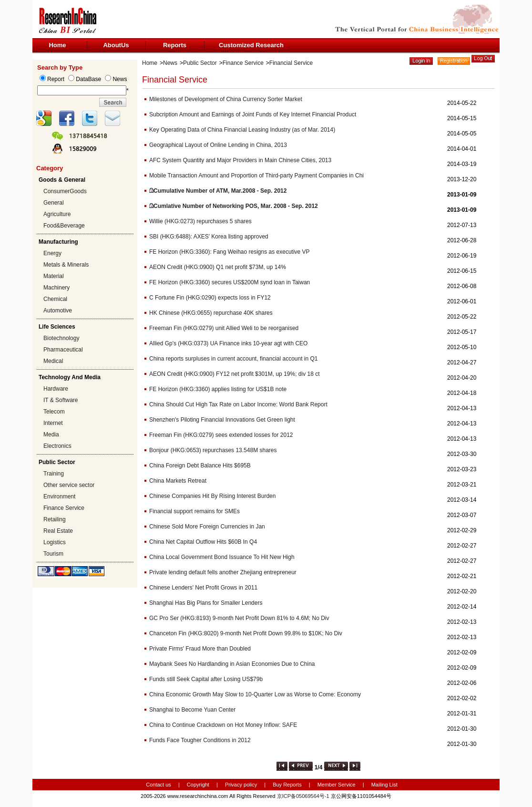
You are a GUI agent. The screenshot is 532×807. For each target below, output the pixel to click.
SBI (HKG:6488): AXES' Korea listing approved (209, 237)
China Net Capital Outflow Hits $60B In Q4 (203, 542)
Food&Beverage (64, 226)
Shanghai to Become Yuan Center (192, 710)
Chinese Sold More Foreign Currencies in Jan (207, 527)
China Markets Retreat (178, 481)
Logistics (55, 542)
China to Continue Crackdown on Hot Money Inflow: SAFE (223, 725)
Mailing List (384, 785)
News (170, 63)
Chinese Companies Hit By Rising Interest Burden (212, 496)
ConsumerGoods (65, 191)
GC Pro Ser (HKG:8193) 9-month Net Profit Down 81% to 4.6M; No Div (239, 618)
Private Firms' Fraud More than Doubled (200, 649)
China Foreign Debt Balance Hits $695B (200, 466)
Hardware (56, 389)
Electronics (57, 446)
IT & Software (61, 400)
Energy (52, 253)
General (54, 203)
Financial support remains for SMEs (194, 511)
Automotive (58, 310)
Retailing (55, 519)
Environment (59, 497)
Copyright (198, 785)
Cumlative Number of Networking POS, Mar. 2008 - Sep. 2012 (236, 206)
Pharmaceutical (63, 350)
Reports (175, 45)
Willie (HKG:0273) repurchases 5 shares (200, 221)
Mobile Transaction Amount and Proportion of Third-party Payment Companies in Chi (256, 176)
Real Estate (58, 531)
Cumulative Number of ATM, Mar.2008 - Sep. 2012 (220, 191)
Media (51, 435)
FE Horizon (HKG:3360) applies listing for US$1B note (218, 389)
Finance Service (64, 508)
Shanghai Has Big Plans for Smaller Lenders (206, 603)
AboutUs (116, 45)
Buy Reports (287, 785)
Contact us (159, 785)
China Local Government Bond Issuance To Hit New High (222, 557)
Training (54, 474)
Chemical (55, 299)
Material (54, 276)
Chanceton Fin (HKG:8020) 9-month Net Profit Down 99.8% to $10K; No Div (246, 633)
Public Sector (200, 63)
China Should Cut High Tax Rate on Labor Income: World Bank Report (238, 404)
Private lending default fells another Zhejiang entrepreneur (223, 572)
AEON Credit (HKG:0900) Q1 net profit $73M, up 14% (218, 267)
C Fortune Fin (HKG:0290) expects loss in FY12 (210, 298)
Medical (53, 361)
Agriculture (57, 214)
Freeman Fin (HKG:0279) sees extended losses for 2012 (221, 435)
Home (57, 45)
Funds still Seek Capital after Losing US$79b (206, 679)
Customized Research (251, 45)
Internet (53, 423)
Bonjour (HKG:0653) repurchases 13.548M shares (213, 450)
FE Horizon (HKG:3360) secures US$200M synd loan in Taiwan (230, 282)
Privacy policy (242, 785)
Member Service (337, 785)
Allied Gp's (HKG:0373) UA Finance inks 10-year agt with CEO (228, 343)
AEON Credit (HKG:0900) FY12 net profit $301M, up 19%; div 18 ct (235, 374)
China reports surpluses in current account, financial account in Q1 (234, 359)
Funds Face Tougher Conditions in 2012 (200, 740)
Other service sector (69, 485)
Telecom (54, 412)
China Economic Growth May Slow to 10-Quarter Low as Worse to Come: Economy (255, 694)
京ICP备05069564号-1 (303, 796)
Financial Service (291, 63)
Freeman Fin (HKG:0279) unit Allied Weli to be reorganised (224, 328)
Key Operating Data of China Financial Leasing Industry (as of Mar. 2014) (242, 130)
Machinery (56, 288)
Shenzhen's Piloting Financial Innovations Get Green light (222, 420)
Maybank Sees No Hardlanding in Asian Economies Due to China (232, 664)
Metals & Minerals (66, 265)
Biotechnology (61, 338)
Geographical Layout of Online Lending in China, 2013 (218, 145)
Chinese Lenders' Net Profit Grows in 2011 (203, 588)
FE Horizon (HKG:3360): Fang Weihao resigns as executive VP (230, 252)
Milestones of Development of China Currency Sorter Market (226, 99)
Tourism (53, 554)
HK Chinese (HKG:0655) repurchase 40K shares (211, 313)
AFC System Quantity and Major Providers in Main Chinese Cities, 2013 (240, 160)
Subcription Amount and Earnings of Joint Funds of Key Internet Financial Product (253, 114)
